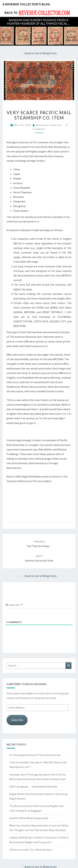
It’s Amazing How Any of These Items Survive (35, 755)
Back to (11, 13)
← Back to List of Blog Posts (39, 53)
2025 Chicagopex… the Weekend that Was (33, 786)
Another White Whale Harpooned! (29, 818)
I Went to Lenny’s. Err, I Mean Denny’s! (31, 850)
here (37, 221)
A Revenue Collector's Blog (26, 4)
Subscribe (17, 720)
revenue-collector (49, 125)
